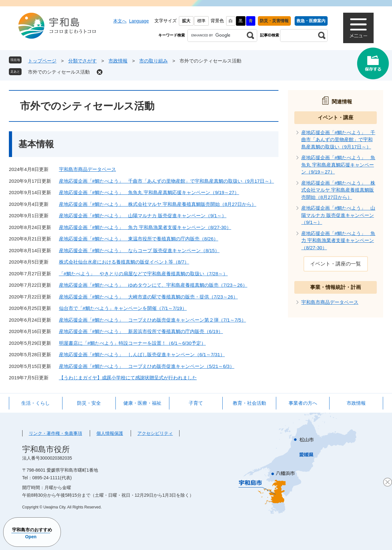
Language (139, 21)
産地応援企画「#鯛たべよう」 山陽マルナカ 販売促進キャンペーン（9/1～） (143, 216)
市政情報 (118, 61)
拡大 (186, 21)
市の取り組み (154, 61)
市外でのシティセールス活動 (59, 72)
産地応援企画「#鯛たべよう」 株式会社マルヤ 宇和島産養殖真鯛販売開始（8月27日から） (158, 204)
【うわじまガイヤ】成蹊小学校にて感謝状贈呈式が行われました (128, 378)
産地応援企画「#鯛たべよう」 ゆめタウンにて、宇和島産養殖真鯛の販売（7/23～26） (153, 285)
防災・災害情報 (274, 21)
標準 (201, 21)
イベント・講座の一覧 (336, 264)
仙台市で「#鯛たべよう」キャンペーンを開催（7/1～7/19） (123, 308)
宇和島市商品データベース (88, 169)
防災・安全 (89, 403)
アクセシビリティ (155, 433)
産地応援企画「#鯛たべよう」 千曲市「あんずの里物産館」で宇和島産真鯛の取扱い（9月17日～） (167, 181)
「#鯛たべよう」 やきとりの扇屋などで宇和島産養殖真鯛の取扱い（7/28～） (144, 274)
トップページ (42, 61)
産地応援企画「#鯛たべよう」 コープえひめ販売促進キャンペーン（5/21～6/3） (147, 366)
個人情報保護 (110, 433)
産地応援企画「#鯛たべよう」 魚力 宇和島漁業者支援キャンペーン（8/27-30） (145, 227)
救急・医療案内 (311, 21)
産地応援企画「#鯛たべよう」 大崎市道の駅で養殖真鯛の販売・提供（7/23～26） (148, 297)
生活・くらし (36, 403)
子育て (196, 403)
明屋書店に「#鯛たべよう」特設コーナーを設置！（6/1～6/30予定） (132, 343)
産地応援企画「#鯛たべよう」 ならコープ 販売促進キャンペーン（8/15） (139, 250)
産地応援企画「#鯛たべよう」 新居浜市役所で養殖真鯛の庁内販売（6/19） (141, 331)
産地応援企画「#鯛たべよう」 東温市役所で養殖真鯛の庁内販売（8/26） (139, 239)
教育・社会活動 (249, 403)
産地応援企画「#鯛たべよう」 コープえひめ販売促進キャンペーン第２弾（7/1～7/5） (153, 320)
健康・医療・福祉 (142, 403)
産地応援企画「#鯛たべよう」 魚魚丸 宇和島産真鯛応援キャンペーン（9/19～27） (149, 192)
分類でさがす (82, 61)
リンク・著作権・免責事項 (56, 433)
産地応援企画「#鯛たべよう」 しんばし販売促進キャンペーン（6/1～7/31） (142, 354)
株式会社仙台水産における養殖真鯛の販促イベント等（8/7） (124, 262)
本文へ (120, 21)
